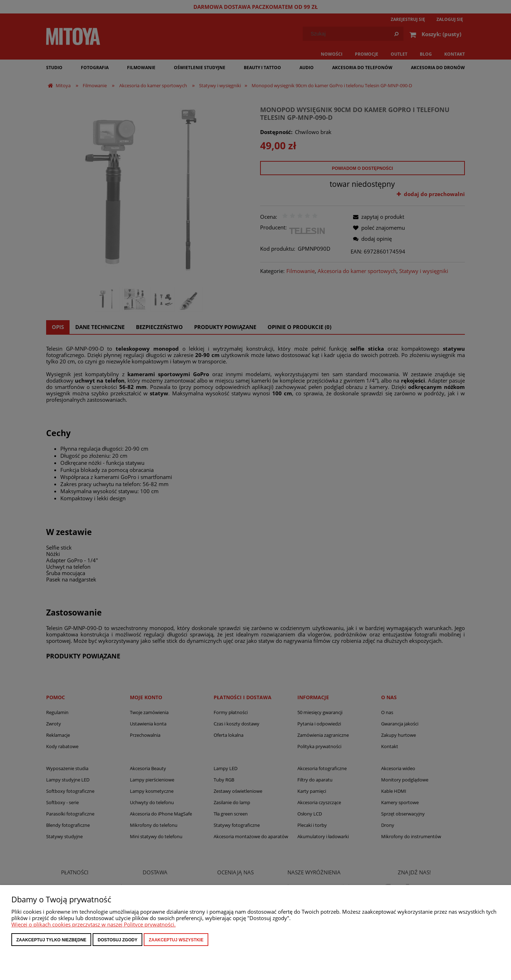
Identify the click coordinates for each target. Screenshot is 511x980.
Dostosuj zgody (117, 940)
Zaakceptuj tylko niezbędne (51, 940)
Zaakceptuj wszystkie (176, 940)
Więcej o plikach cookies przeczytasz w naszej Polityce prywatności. (94, 924)
